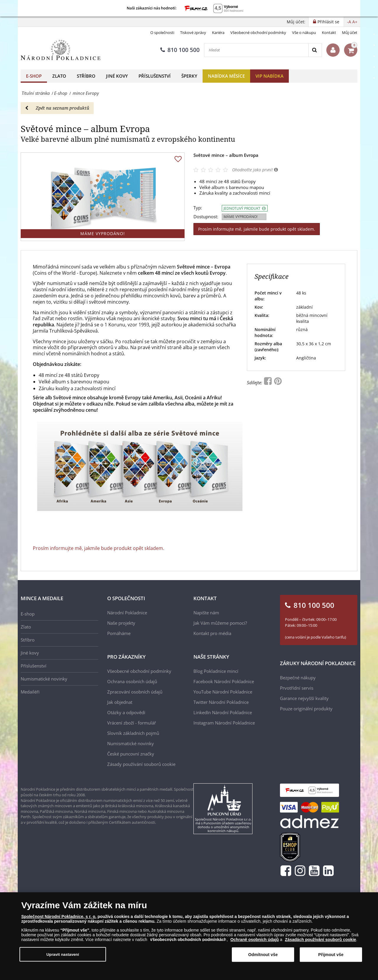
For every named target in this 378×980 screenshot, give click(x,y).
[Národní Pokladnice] (61, 50)
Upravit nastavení (63, 954)
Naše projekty (121, 623)
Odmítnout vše (263, 955)
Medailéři (30, 692)
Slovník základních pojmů (133, 733)
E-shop (34, 76)
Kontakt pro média (212, 633)
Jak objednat (120, 702)
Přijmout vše (331, 955)
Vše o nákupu (304, 32)
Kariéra (218, 32)
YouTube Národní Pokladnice (223, 692)
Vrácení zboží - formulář (132, 723)
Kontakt (329, 32)
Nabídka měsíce (226, 76)
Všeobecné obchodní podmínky (258, 32)
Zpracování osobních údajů (135, 692)
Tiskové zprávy (193, 32)
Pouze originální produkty (306, 709)
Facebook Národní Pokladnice (224, 681)
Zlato (59, 76)
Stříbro (86, 76)
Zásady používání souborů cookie (141, 764)
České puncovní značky (131, 754)
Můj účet (350, 32)
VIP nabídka (269, 76)
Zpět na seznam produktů (57, 108)
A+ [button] (355, 22)
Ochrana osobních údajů (132, 681)
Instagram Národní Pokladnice (224, 723)
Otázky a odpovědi (126, 712)
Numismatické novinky (44, 679)
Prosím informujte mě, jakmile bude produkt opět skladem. (257, 229)
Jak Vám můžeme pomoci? (220, 623)
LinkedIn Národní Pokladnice (223, 712)
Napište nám (206, 613)
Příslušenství (155, 76)
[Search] (315, 50)
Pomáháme (119, 633)
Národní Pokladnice (127, 613)
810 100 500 (180, 50)
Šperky (189, 76)
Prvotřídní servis (297, 688)
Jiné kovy (117, 76)
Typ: (198, 208)
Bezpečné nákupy (298, 678)
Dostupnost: (206, 217)
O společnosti (162, 32)
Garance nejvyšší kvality (304, 698)
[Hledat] (256, 50)
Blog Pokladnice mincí (216, 671)
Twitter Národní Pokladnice (221, 702)
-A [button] (349, 22)
